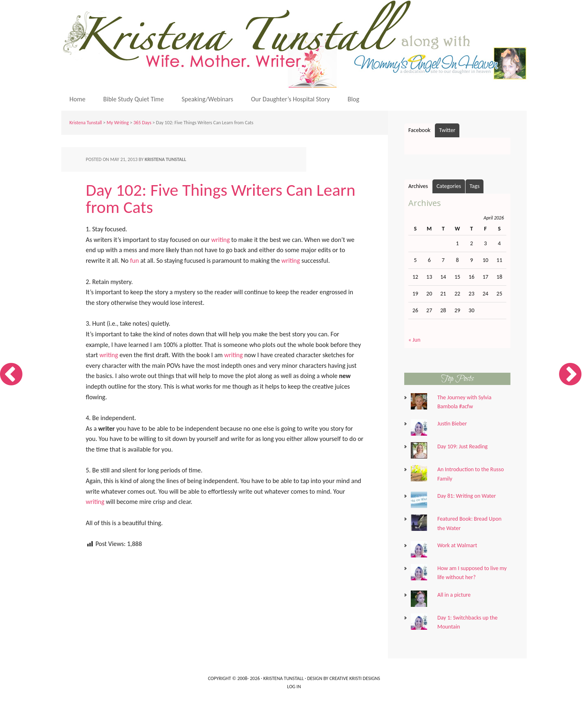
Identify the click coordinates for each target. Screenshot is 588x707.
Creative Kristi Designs (355, 678)
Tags (475, 186)
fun (134, 261)
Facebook (419, 130)
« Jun (414, 340)
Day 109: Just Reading (462, 446)
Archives (418, 186)
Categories (449, 186)
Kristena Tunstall (296, 44)
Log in (294, 687)
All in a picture (454, 595)
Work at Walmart (457, 545)
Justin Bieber (452, 424)
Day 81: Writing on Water (467, 496)
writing (220, 240)
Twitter (447, 130)
